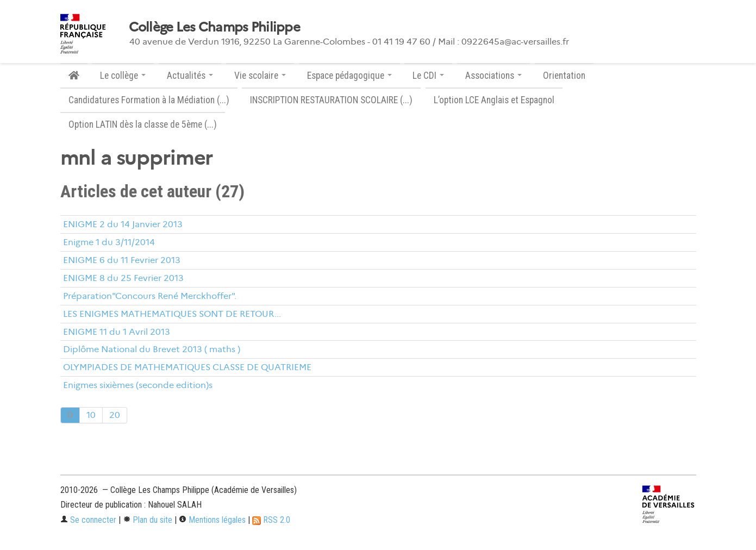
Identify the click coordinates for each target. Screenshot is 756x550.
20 (115, 415)
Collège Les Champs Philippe (215, 27)
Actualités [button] (190, 76)
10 (91, 415)
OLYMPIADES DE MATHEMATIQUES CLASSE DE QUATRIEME (187, 367)
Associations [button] (493, 76)
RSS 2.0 (271, 520)
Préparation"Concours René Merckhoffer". (150, 296)
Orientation (564, 76)
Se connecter (88, 520)
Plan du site (148, 520)
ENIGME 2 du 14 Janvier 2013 (123, 224)
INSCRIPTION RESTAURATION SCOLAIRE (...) (331, 100)
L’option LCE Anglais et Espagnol (494, 100)
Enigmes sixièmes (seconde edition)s (138, 385)
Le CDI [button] (428, 76)
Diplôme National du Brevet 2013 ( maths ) (152, 349)
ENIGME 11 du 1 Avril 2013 (117, 332)
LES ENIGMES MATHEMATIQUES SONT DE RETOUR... (172, 314)
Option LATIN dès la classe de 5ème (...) (143, 124)
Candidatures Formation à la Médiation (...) (149, 100)
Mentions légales (212, 520)
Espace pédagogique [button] (349, 76)
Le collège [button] (123, 76)
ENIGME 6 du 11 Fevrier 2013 (122, 260)
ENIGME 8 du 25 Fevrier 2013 (123, 278)
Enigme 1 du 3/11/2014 (109, 242)
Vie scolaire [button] (260, 76)
